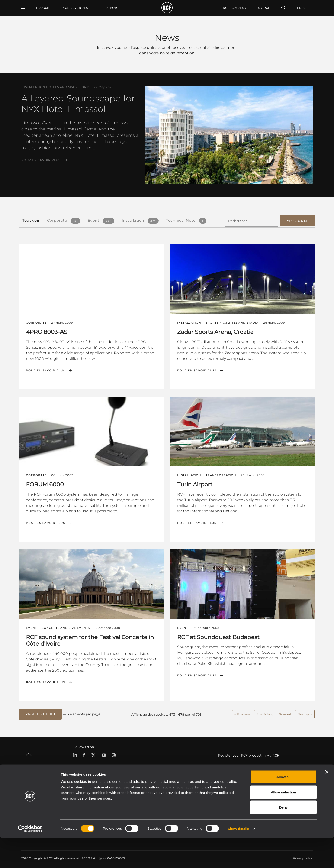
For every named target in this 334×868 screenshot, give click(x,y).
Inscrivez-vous (110, 47)
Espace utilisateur (220, 795)
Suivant (285, 712)
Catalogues (126, 795)
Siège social (280, 795)
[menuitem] (77, 8)
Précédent (265, 712)
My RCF (264, 8)
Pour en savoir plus (41, 160)
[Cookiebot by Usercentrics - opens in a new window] (30, 859)
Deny (284, 837)
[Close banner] (327, 802)
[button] (40, 713)
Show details (239, 859)
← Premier (242, 712)
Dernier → (305, 712)
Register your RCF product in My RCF (249, 753)
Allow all (284, 807)
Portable (77, 795)
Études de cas (171, 795)
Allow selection (283, 822)
